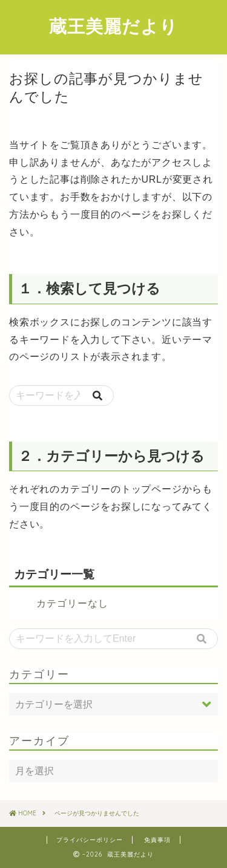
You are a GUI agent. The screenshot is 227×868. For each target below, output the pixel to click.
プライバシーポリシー (90, 840)
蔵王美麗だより (113, 26)
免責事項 (157, 840)
